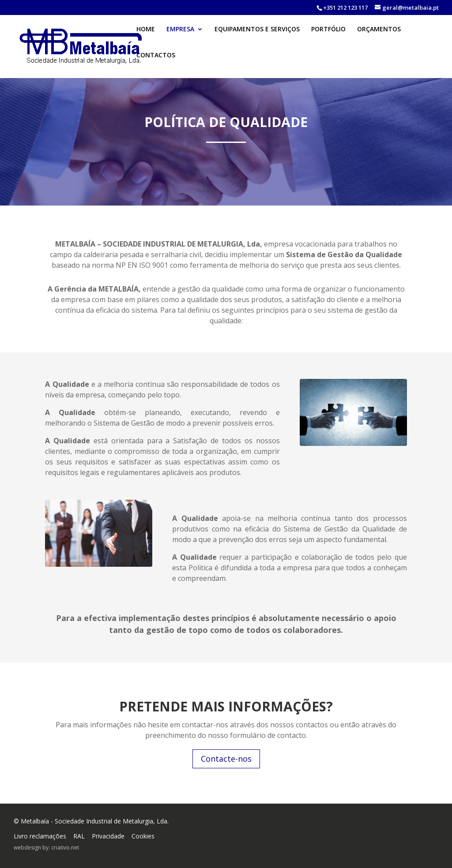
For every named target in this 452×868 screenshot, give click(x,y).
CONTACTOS (156, 64)
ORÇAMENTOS (379, 38)
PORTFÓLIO (328, 38)
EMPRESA (180, 38)
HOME (146, 38)
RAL (79, 836)
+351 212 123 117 (345, 7)
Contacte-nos (226, 759)
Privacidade (108, 836)
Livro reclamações (40, 836)
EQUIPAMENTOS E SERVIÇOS (257, 38)
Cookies (143, 836)
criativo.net (65, 847)
